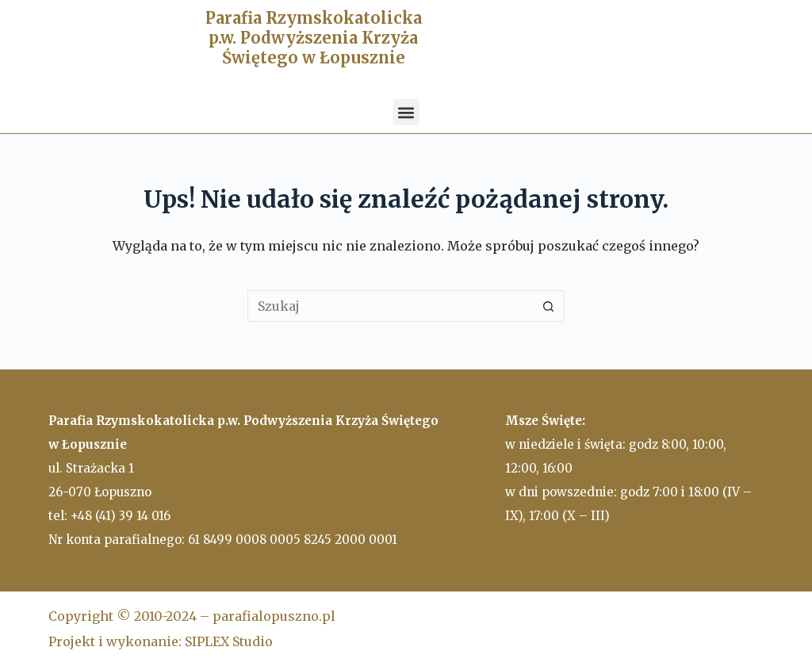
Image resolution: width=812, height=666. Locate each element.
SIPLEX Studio (229, 641)
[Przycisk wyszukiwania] (549, 306)
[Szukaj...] (390, 306)
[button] (406, 112)
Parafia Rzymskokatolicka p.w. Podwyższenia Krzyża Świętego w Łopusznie (314, 38)
